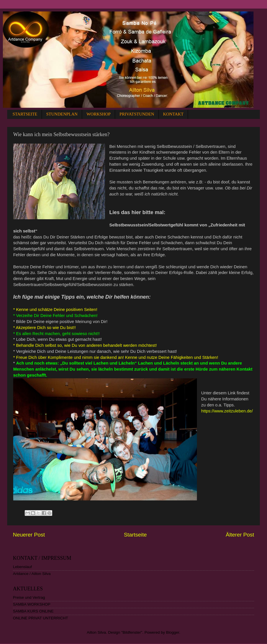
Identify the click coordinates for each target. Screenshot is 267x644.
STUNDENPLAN (62, 114)
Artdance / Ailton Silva (32, 574)
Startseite (135, 535)
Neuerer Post (29, 535)
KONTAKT (173, 114)
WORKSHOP (98, 114)
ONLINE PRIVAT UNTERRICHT (40, 618)
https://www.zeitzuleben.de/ (227, 411)
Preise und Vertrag (29, 597)
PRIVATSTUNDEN (137, 114)
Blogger (173, 632)
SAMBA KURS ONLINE (33, 611)
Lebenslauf (22, 567)
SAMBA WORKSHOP (32, 604)
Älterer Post (240, 535)
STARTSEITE (25, 114)
